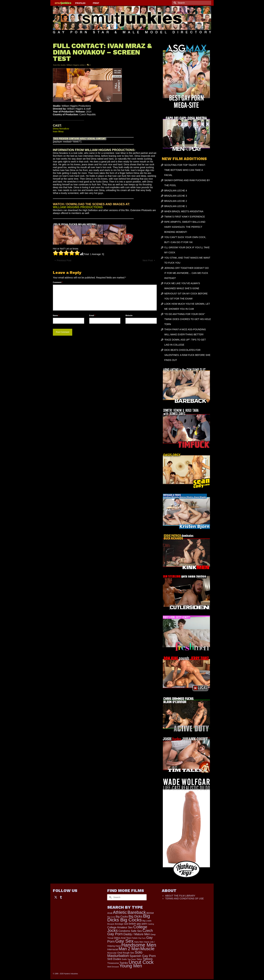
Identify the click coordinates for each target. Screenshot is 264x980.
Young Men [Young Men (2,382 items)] (131, 966)
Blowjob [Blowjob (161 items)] (111, 924)
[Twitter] (56, 897)
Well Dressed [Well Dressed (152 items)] (113, 967)
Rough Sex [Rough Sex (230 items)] (128, 953)
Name (56, 315)
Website (129, 315)
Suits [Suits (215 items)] (124, 959)
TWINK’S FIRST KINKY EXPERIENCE (185, 217)
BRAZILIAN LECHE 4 (176, 191)
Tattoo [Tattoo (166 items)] (139, 959)
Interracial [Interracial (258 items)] (113, 949)
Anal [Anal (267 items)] (110, 913)
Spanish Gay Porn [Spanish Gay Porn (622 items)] (143, 956)
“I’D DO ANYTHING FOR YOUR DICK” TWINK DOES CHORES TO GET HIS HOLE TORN (188, 319)
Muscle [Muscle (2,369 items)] (147, 949)
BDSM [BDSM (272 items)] (150, 913)
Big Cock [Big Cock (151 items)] (111, 917)
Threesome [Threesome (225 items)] (113, 963)
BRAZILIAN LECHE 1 (176, 206)
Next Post (148, 260)
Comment (58, 282)
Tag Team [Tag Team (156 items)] (132, 959)
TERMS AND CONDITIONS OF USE (184, 899)
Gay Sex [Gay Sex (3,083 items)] (124, 941)
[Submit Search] (174, 3)
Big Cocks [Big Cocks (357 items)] (122, 917)
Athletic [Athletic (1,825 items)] (120, 912)
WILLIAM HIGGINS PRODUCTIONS (78, 207)
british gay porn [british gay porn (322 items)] (138, 924)
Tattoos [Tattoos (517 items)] (148, 959)
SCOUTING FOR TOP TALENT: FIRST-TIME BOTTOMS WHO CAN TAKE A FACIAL (185, 170)
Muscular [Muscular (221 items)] (112, 953)
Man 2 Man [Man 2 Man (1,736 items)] (129, 949)
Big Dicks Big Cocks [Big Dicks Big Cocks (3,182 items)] (129, 918)
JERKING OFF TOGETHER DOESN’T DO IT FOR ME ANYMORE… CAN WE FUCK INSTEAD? (187, 273)
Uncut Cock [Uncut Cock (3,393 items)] (141, 962)
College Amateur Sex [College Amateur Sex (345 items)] (120, 927)
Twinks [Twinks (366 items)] (124, 963)
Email (92, 315)
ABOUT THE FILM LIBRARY (180, 896)
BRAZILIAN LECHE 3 (176, 196)
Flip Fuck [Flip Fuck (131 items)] (142, 938)
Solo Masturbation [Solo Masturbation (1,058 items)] (125, 954)
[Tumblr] (61, 897)
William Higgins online (76, 65)
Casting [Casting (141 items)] (151, 924)
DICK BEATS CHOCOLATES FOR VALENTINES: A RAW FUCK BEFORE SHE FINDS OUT (187, 355)
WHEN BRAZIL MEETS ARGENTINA (184, 211)
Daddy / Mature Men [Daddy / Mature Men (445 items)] (137, 934)
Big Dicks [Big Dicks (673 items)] (136, 916)
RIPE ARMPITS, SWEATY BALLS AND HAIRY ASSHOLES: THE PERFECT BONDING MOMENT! (185, 227)
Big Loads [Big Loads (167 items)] (147, 921)
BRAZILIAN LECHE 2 (176, 201)
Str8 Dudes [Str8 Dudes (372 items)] (114, 959)
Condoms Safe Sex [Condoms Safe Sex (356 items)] (130, 931)
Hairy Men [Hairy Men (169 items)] (139, 942)
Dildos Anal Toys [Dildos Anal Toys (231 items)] (122, 938)
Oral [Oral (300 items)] (120, 953)
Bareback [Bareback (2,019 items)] (137, 912)
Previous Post (64, 260)
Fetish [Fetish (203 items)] (135, 938)
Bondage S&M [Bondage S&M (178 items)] (122, 924)
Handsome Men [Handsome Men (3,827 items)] (139, 945)
